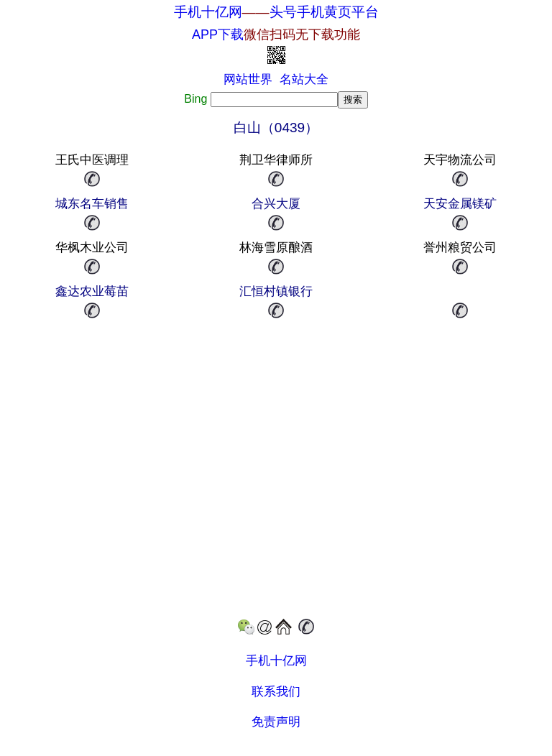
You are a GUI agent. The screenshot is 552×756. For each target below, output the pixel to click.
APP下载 (276, 34)
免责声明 (276, 722)
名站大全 (304, 79)
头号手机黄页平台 (324, 12)
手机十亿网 (208, 12)
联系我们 (276, 692)
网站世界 (248, 79)
